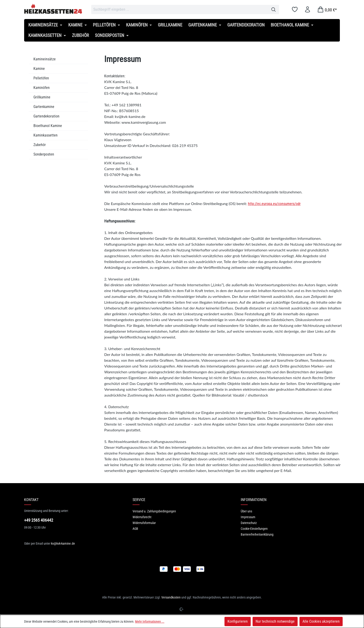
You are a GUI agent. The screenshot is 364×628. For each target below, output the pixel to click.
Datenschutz (249, 523)
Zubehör (40, 145)
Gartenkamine (44, 107)
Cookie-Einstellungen (254, 529)
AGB (135, 529)
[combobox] (180, 10)
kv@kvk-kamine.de (63, 543)
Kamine (39, 69)
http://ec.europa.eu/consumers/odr (274, 204)
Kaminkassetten (45, 135)
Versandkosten (171, 597)
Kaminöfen (42, 88)
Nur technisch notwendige (275, 621)
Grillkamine (42, 97)
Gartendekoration (46, 116)
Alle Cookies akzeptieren (321, 621)
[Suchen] (274, 10)
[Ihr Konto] (307, 9)
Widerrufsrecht (142, 517)
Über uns (246, 511)
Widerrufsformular (144, 523)
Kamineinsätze (45, 59)
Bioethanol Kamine (48, 126)
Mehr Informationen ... (150, 621)
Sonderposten (44, 154)
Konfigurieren (238, 621)
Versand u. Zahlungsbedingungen (154, 511)
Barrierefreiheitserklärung (257, 534)
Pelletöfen (41, 78)
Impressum (248, 517)
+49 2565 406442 (39, 520)
